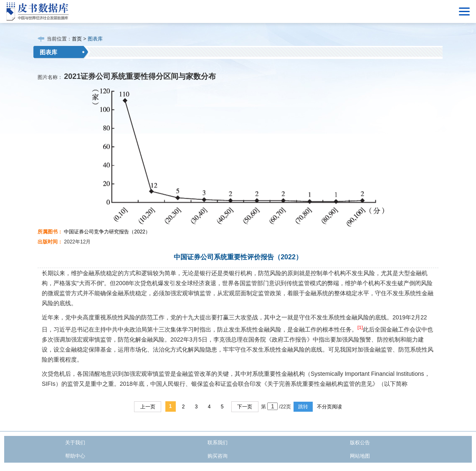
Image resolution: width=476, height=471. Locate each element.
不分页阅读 (329, 407)
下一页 (245, 407)
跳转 (303, 407)
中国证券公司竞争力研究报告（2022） (107, 232)
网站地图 (360, 456)
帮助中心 (75, 456)
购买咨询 (218, 456)
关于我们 (75, 443)
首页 (77, 39)
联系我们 (218, 443)
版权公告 (360, 443)
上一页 (148, 407)
